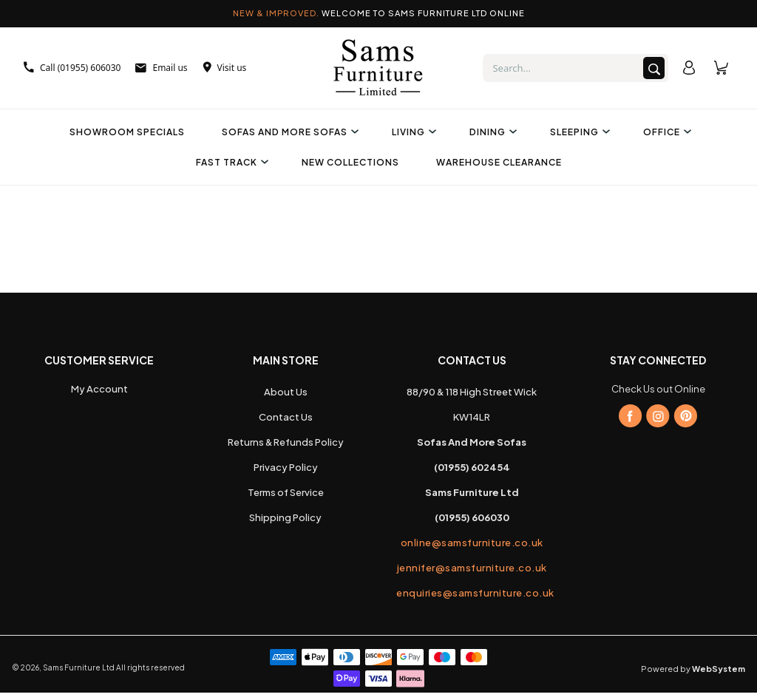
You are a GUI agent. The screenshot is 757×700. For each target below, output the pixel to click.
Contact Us (286, 417)
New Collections (350, 162)
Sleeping (578, 132)
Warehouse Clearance (499, 162)
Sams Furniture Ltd (79, 667)
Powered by (693, 669)
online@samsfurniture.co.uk (472, 543)
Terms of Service (286, 492)
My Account (99, 389)
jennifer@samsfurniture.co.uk (472, 568)
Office (665, 132)
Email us (161, 68)
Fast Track (230, 162)
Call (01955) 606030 (72, 68)
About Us (286, 392)
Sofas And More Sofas (288, 132)
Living (412, 132)
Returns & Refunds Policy (286, 442)
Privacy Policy (286, 467)
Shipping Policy (285, 517)
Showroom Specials (127, 132)
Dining (491, 132)
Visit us (225, 68)
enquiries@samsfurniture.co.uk (472, 593)
